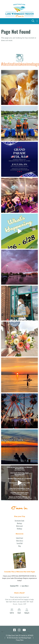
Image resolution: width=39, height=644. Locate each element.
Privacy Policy (20, 640)
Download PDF (14, 586)
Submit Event (19, 538)
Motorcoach (19, 526)
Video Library (20, 541)
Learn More (25, 586)
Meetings (20, 523)
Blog (20, 546)
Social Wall (20, 543)
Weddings (19, 529)
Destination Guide (19, 521)
